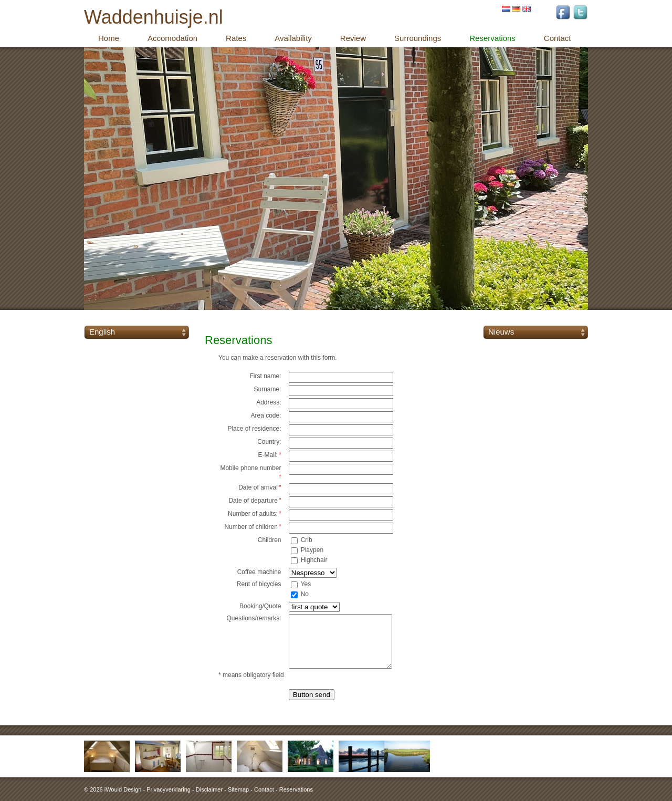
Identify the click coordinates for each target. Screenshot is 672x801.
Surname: (267, 389)
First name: (265, 376)
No (305, 594)
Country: (269, 442)
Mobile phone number (250, 472)
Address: (269, 402)
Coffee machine (259, 572)
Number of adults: (254, 514)
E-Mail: (269, 455)
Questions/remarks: (254, 618)
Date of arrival (260, 487)
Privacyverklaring (169, 789)
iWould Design (123, 789)
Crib (307, 540)
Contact (264, 789)
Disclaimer (209, 789)
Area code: (266, 415)
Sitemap (238, 789)
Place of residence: (254, 429)
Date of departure (255, 501)
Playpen (312, 550)
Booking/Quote (260, 606)
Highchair (314, 560)
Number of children (253, 527)
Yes (306, 584)
